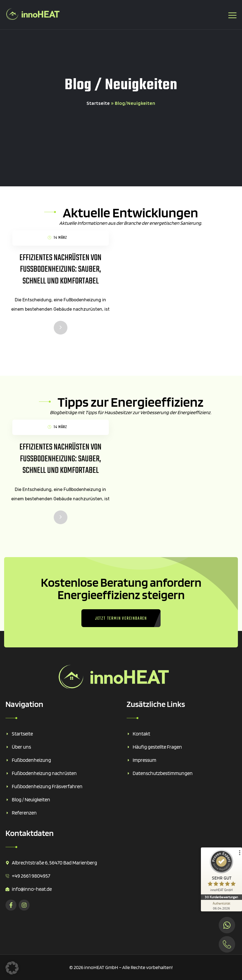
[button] (12, 968)
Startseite (98, 103)
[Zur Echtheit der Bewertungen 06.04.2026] (221, 906)
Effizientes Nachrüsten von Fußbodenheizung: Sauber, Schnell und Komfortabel (60, 269)
